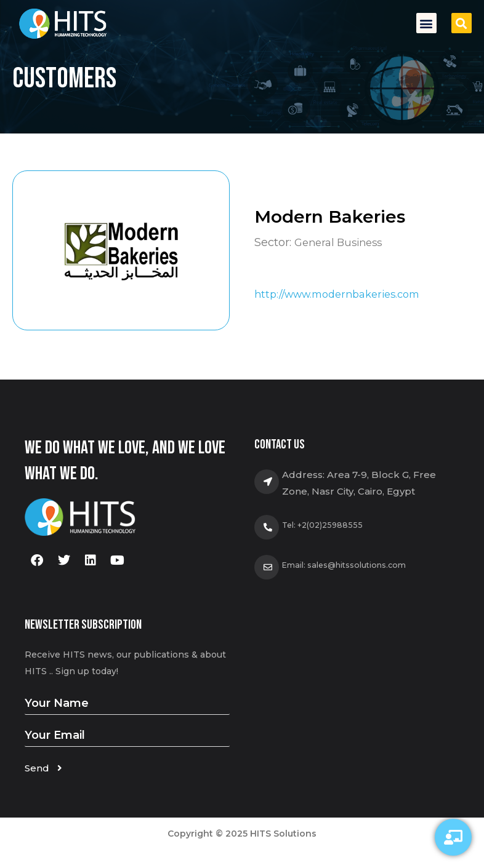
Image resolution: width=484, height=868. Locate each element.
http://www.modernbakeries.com (345, 294)
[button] (426, 23)
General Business (342, 242)
